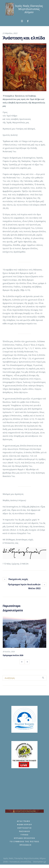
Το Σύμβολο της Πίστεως (24, 843)
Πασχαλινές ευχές (18, 579)
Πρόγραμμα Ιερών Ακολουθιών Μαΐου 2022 (24, 586)
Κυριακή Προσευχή (24, 839)
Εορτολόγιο (25, 829)
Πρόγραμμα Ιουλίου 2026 (13, 655)
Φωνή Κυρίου (24, 826)
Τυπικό (24, 836)
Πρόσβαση (25, 846)
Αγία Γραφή (24, 822)
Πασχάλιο (25, 832)
